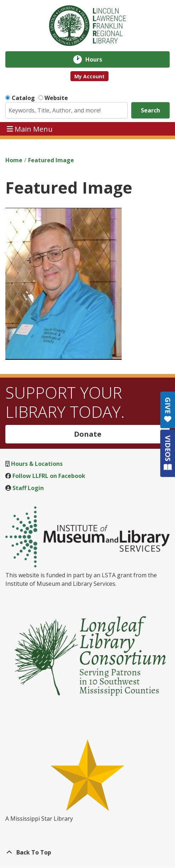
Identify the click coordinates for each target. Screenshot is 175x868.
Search (150, 110)
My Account (89, 76)
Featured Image (51, 160)
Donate (88, 434)
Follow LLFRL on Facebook (49, 476)
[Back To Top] (87, 852)
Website (56, 98)
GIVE (168, 410)
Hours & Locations (37, 464)
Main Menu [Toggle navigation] (30, 129)
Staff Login (28, 488)
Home (14, 160)
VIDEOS (168, 453)
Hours (99, 59)
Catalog (23, 98)
